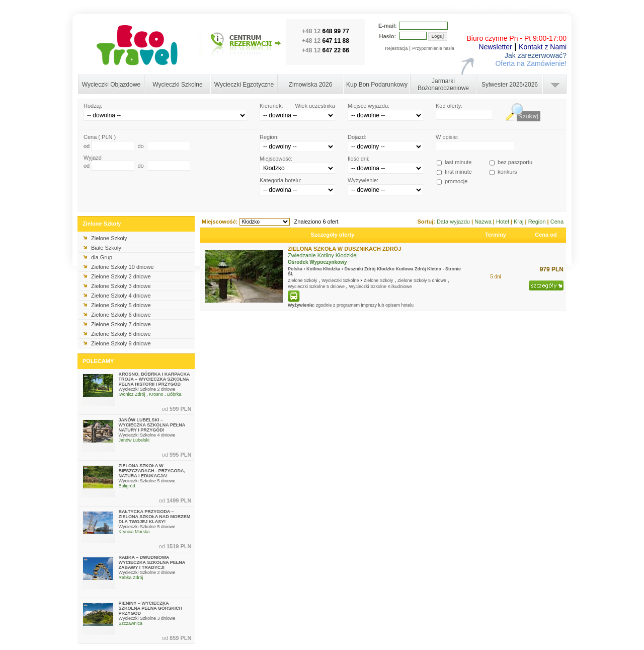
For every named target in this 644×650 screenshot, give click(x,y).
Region (538, 222)
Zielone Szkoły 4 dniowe (121, 296)
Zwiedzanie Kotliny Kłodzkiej (323, 255)
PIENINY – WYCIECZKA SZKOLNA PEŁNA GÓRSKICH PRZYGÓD (151, 608)
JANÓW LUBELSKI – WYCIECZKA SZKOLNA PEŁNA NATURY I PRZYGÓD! (152, 425)
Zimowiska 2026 (311, 85)
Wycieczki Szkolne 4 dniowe (147, 435)
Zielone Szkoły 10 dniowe (123, 267)
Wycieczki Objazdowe (111, 85)
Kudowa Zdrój (411, 269)
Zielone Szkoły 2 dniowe (121, 276)
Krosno (156, 394)
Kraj (519, 222)
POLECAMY (98, 361)
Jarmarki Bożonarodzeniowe (443, 85)
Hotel (503, 222)
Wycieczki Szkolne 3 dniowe (147, 618)
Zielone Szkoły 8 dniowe (121, 334)
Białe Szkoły (106, 248)
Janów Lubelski (134, 440)
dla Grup (102, 257)
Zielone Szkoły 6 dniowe (121, 315)
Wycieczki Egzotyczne (244, 85)
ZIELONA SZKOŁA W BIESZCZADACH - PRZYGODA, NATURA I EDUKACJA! (152, 471)
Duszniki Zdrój (360, 269)
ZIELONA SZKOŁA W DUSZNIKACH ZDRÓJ (344, 249)
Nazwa (484, 222)
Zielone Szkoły (109, 238)
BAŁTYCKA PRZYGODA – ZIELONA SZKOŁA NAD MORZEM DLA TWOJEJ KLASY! (155, 517)
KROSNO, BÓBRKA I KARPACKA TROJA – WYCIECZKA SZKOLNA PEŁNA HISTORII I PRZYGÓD (154, 379)
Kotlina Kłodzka (324, 269)
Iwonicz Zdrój (132, 394)
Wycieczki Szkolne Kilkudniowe (381, 286)
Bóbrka (174, 394)
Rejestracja (396, 48)
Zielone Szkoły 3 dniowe (121, 286)
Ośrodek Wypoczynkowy (317, 262)
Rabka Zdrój (131, 577)
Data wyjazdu (454, 222)
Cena (557, 222)
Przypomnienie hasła (433, 48)
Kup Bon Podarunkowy (377, 85)
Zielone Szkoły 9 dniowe (121, 343)
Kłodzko (386, 269)
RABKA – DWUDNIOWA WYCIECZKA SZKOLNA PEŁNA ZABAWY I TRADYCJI (152, 562)
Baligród (127, 486)
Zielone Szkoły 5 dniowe (121, 305)
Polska (295, 269)
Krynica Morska (134, 532)
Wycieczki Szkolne (177, 85)
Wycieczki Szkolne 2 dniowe (147, 389)
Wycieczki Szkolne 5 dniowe (147, 481)
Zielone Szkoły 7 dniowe (121, 324)
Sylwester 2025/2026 (510, 85)
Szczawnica (131, 623)
